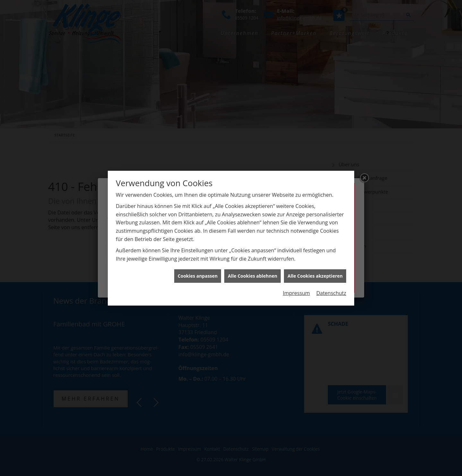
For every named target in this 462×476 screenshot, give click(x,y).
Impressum (296, 290)
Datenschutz (331, 290)
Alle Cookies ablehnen (252, 273)
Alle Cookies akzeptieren (315, 273)
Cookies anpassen (198, 273)
